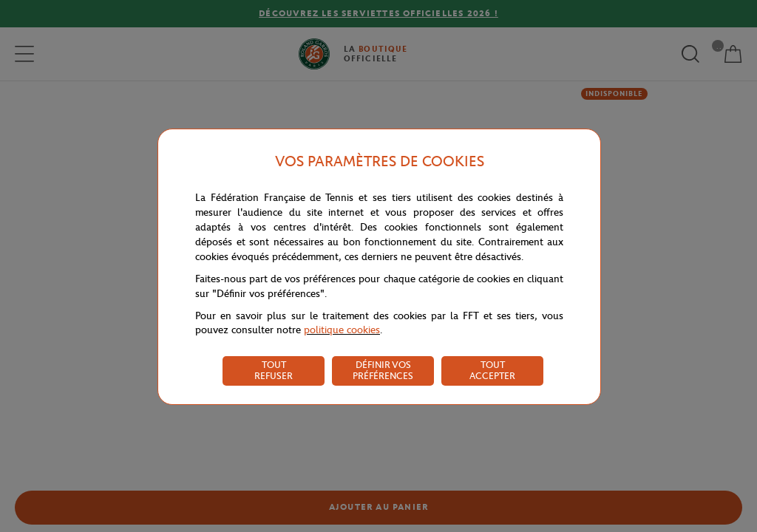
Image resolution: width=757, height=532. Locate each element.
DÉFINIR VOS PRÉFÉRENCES (383, 370)
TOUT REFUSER (274, 370)
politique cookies (342, 330)
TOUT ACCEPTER (492, 370)
